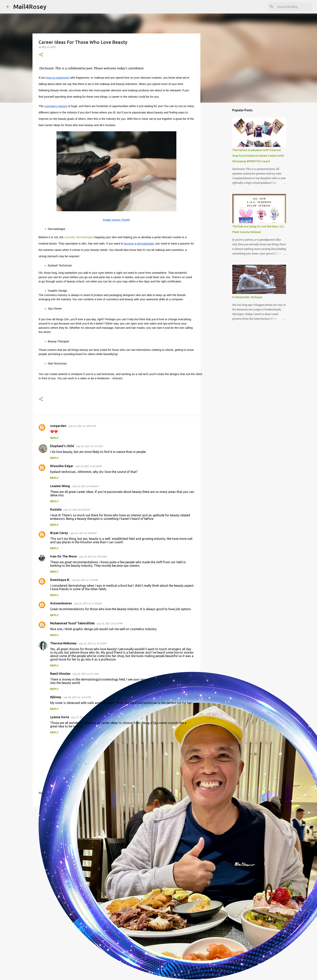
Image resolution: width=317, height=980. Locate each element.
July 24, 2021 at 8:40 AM (85, 486)
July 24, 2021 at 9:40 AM (83, 533)
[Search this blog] (291, 7)
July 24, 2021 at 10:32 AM (92, 557)
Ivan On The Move (63, 556)
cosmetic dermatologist (79, 237)
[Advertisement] (116, 840)
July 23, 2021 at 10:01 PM (82, 426)
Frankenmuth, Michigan (247, 297)
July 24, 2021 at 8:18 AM (88, 466)
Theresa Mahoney (63, 643)
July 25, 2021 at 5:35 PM (109, 623)
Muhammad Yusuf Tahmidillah (72, 623)
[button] (41, 55)
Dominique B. (60, 580)
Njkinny (56, 697)
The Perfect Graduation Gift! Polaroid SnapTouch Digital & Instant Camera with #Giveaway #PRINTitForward (258, 156)
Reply (54, 438)
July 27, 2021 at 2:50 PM (84, 717)
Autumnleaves (61, 603)
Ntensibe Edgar (62, 466)
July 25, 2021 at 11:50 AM (87, 603)
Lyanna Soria (60, 717)
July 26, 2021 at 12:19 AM (92, 643)
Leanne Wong (60, 486)
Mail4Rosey (30, 7)
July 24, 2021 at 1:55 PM (85, 580)
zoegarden (58, 426)
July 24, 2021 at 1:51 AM (89, 446)
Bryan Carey (59, 533)
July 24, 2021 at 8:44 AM (76, 510)
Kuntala (56, 509)
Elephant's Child (62, 446)
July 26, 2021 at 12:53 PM (77, 697)
